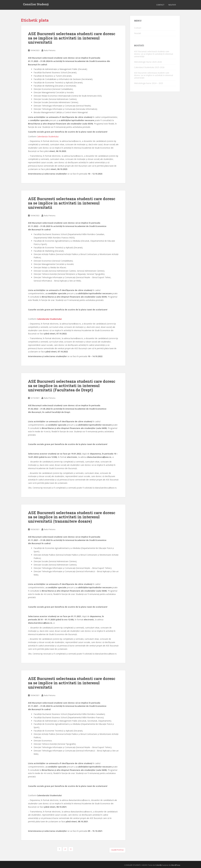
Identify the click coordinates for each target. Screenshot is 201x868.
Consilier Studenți (36, 5)
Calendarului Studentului (48, 136)
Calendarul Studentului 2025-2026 (149, 67)
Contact (160, 5)
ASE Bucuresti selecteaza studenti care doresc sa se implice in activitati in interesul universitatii (72, 38)
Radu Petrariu (50, 50)
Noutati (172, 5)
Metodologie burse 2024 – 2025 (149, 83)
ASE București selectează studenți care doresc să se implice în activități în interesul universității (154, 54)
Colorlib (159, 865)
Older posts (117, 850)
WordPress (176, 865)
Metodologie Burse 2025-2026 (148, 62)
